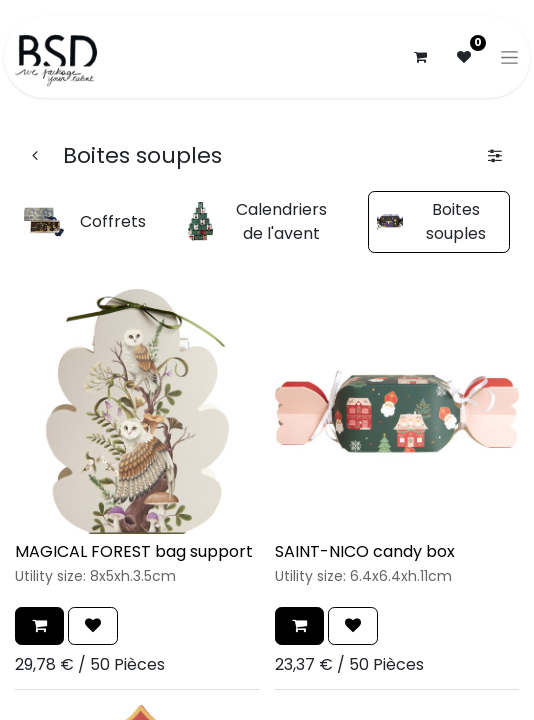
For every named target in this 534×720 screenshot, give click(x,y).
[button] (39, 626)
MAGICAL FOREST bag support (134, 551)
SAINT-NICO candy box (365, 551)
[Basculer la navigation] (509, 57)
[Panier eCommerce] (420, 57)
